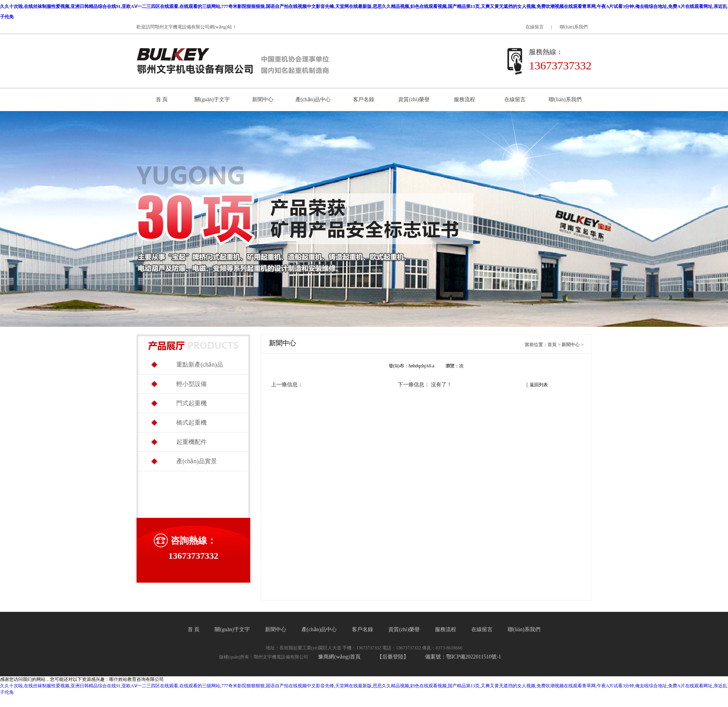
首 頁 (162, 100)
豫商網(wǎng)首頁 (339, 657)
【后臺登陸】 (393, 657)
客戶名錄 (364, 100)
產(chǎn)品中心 (313, 100)
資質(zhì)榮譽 (414, 100)
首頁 (552, 345)
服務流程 (464, 100)
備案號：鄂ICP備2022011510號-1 (463, 657)
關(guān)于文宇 (212, 100)
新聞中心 (263, 100)
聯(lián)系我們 (574, 27)
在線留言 (535, 27)
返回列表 (539, 385)
